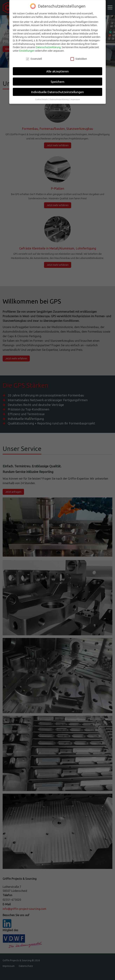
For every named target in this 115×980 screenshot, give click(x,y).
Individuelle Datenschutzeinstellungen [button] (57, 77)
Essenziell (34, 44)
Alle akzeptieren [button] (57, 57)
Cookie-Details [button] (42, 85)
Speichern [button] (57, 67)
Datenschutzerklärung (48, 33)
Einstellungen (27, 36)
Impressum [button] (75, 85)
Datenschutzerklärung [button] (59, 85)
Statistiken (79, 44)
